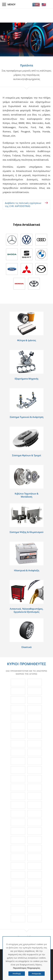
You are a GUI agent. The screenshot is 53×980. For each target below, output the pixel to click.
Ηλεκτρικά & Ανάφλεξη (27, 570)
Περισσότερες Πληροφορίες (27, 968)
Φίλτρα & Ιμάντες (27, 340)
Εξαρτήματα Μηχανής (27, 379)
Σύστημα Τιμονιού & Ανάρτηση (27, 417)
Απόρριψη (36, 974)
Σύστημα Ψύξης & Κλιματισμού (26, 532)
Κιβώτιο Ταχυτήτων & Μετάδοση (27, 495)
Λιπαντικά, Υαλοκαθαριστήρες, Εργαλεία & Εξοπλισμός (26, 610)
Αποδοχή (17, 974)
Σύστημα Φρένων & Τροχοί (27, 455)
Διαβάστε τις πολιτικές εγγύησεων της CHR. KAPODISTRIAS (23, 205)
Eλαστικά (26, 647)
